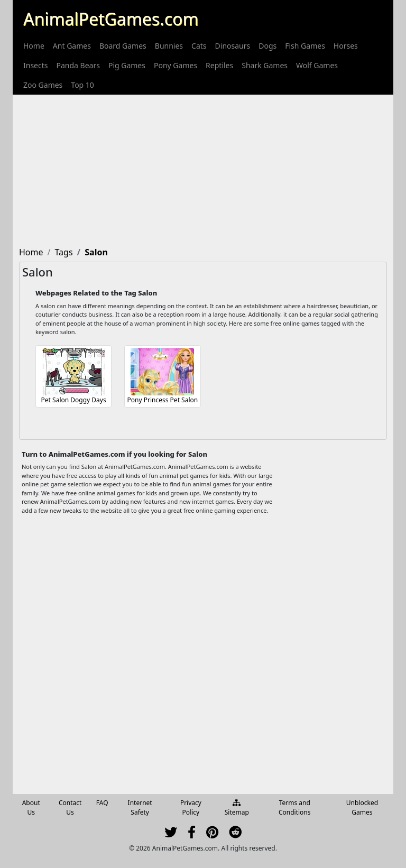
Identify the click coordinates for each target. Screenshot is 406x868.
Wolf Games (317, 65)
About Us (31, 807)
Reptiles (219, 65)
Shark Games (265, 65)
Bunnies (169, 46)
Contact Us (70, 807)
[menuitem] (34, 46)
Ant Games (72, 46)
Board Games (123, 46)
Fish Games (305, 46)
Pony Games (176, 65)
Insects (35, 65)
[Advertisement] (203, 169)
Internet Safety (140, 807)
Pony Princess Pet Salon (163, 400)
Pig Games (127, 65)
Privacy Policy (191, 807)
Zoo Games (43, 85)
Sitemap (237, 808)
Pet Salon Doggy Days (74, 400)
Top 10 (82, 85)
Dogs (267, 46)
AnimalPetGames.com (111, 19)
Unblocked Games (362, 807)
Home (34, 46)
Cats (199, 46)
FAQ (102, 803)
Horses (346, 46)
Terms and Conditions (295, 807)
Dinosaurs (233, 46)
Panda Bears (78, 65)
